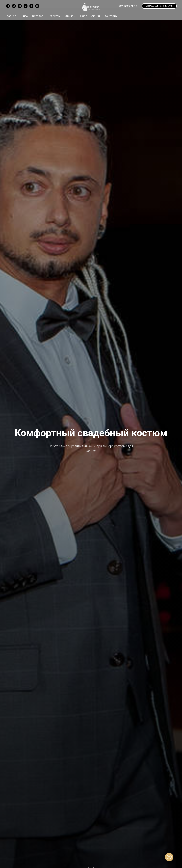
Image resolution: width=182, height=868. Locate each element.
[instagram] (20, 6)
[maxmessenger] (37, 6)
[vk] (14, 6)
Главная (11, 16)
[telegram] (8, 6)
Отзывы (70, 16)
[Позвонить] (26, 6)
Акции (96, 16)
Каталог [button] (38, 16)
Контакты (111, 16)
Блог (83, 16)
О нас (24, 16)
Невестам (54, 16)
